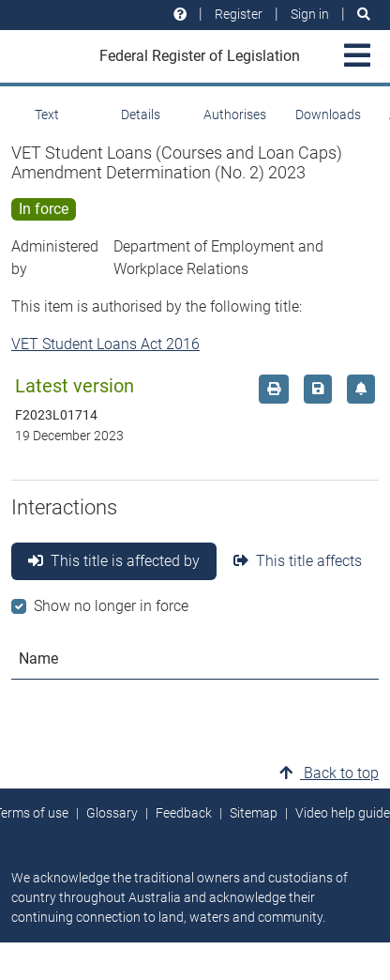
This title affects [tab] (298, 561)
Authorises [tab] (235, 115)
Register (239, 14)
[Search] (364, 15)
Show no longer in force (111, 606)
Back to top (329, 773)
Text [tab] (47, 115)
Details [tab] (141, 115)
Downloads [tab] (328, 115)
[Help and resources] (180, 15)
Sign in (310, 14)
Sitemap (254, 813)
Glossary (112, 813)
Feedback (184, 813)
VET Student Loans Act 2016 (105, 344)
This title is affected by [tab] (114, 561)
